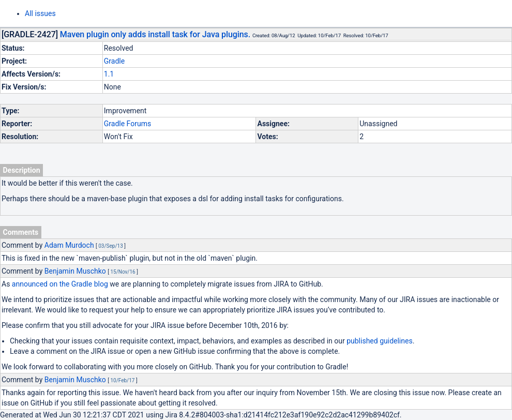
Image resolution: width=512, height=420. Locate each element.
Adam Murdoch (69, 245)
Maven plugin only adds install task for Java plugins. (155, 34)
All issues (40, 13)
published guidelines (379, 341)
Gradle (114, 61)
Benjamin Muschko (75, 271)
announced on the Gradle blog (60, 284)
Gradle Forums (127, 124)
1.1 (109, 74)
